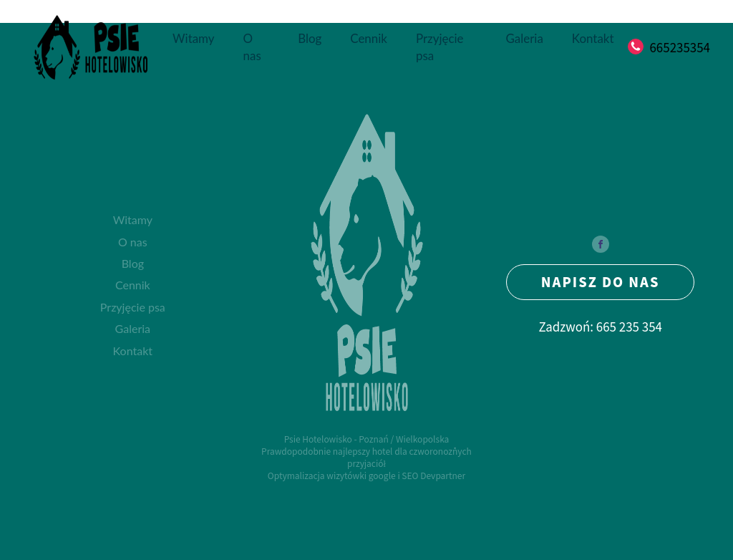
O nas (252, 47)
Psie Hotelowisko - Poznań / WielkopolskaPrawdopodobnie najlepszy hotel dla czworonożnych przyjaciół (366, 451)
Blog (310, 38)
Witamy (193, 38)
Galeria (525, 38)
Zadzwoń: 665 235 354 (600, 327)
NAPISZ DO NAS (601, 281)
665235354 (680, 47)
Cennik (369, 38)
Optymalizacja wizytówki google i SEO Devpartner (366, 475)
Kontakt (593, 38)
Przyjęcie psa (440, 47)
